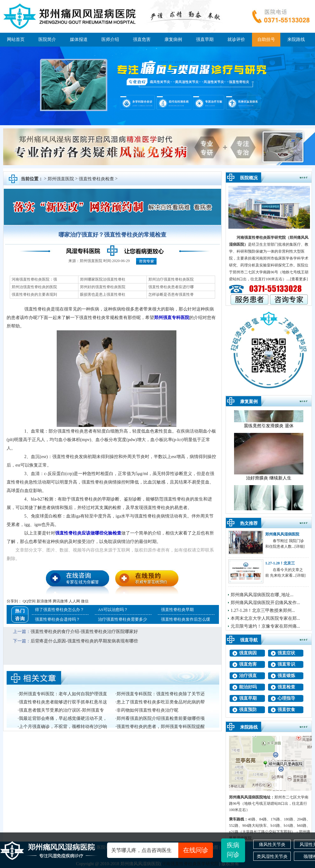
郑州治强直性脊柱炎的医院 (34, 287)
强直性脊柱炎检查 (96, 179)
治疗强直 (248, 676)
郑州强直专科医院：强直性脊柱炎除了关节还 (161, 694)
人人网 (74, 601)
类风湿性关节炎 (272, 856)
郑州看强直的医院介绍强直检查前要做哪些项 (161, 718)
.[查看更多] (298, 279)
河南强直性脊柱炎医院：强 (34, 279)
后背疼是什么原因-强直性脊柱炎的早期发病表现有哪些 (84, 641)
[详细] (300, 546)
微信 (85, 601)
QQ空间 (29, 601)
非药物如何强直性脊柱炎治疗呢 (147, 710)
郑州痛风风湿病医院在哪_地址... (262, 595)
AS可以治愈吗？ (113, 610)
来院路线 (296, 39)
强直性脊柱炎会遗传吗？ (57, 619)
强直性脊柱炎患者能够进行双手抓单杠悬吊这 (63, 702)
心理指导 (286, 698)
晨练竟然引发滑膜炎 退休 (269, 429)
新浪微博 (44, 601)
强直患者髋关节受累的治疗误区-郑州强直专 (62, 710)
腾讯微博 (60, 601)
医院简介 (47, 39)
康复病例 (173, 39)
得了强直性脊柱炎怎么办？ (60, 610)
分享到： (14, 601)
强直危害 (142, 39)
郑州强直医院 (61, 179)
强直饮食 (286, 710)
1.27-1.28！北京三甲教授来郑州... (263, 610)
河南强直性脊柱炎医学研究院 (261, 238)
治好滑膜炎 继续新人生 (269, 482)
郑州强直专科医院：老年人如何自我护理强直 (63, 694)
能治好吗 (248, 687)
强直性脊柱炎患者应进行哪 (171, 287)
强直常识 (286, 664)
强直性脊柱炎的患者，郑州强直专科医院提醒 (161, 727)
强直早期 (205, 39)
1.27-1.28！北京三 (280, 563)
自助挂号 (266, 39)
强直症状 (286, 653)
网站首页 (16, 39)
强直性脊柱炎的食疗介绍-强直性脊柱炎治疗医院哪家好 (84, 632)
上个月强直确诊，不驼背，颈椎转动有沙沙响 (63, 727)
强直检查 (286, 687)
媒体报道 (79, 39)
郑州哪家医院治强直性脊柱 (103, 279)
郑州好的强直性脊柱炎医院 (103, 287)
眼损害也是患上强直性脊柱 (103, 294)
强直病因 (248, 653)
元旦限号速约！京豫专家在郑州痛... (265, 626)
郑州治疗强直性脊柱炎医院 (171, 279)
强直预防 (248, 710)
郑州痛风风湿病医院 (282, 534)
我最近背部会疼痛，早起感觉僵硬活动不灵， (63, 718)
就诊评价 (236, 39)
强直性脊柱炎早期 (177, 610)
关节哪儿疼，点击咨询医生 (162, 850)
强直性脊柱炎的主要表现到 (34, 294)
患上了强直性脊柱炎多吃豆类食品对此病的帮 (161, 702)
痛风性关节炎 (272, 844)
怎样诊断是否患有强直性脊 (171, 294)
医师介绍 (110, 39)
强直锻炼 (286, 676)
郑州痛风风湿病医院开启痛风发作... (265, 603)
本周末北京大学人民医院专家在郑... (265, 618)
